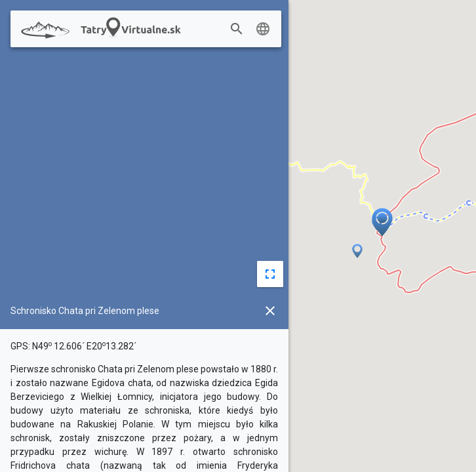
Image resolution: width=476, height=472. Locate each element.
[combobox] (248, 29)
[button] (377, 224)
